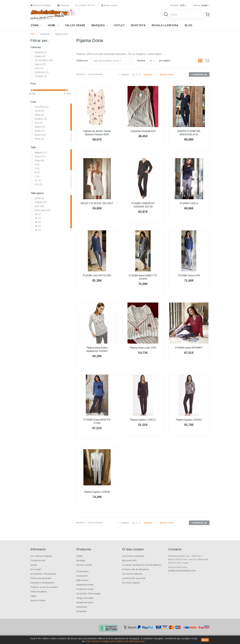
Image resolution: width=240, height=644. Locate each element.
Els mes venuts (84, 565)
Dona (35, 25)
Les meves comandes (133, 556)
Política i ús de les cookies (44, 587)
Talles (34, 596)
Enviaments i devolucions (43, 574)
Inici (33, 34)
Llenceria (45, 34)
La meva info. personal (134, 578)
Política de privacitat (41, 578)
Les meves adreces (132, 574)
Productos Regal (85, 589)
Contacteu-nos (38, 560)
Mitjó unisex (82, 580)
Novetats (138, 25)
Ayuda (34, 565)
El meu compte (133, 549)
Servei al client (38, 600)
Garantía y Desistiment (42, 583)
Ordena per (82, 61)
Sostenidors (83, 571)
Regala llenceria (165, 25)
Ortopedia (81, 611)
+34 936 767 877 (85, 5)
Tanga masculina (85, 598)
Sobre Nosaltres (39, 592)
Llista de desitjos (41, 5)
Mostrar (141, 61)
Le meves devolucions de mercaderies (142, 565)
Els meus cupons (131, 583)
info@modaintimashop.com (182, 571)
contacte (63, 5)
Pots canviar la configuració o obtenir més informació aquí (115, 641)
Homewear (82, 607)
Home (52, 25)
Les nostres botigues (41, 556)
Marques (98, 25)
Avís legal (36, 569)
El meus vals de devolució (136, 569)
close (205, 640)
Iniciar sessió (109, 5)
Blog (189, 25)
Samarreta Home (85, 585)
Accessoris (82, 576)
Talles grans (75, 25)
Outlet (119, 25)
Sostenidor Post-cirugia (88, 594)
